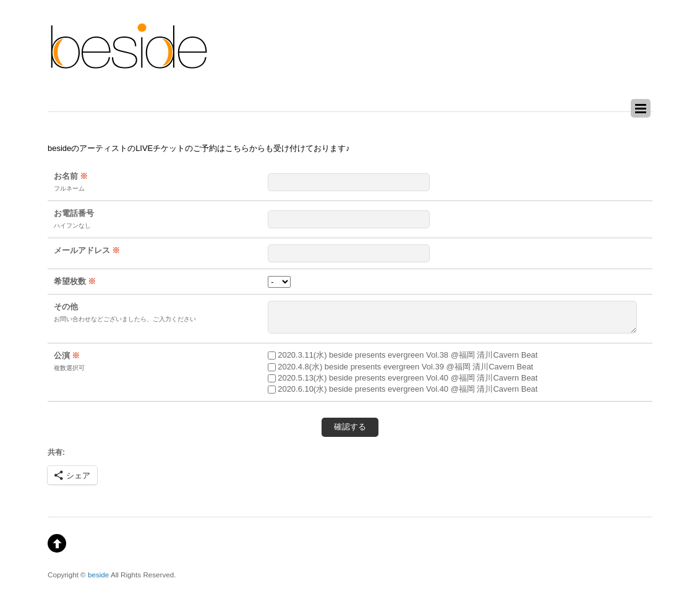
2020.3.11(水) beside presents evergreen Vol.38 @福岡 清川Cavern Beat (403, 355)
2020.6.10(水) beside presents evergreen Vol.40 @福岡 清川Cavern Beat (403, 389)
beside (98, 575)
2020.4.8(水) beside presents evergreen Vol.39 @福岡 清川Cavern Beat (400, 367)
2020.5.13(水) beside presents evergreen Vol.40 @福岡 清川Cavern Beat (403, 378)
